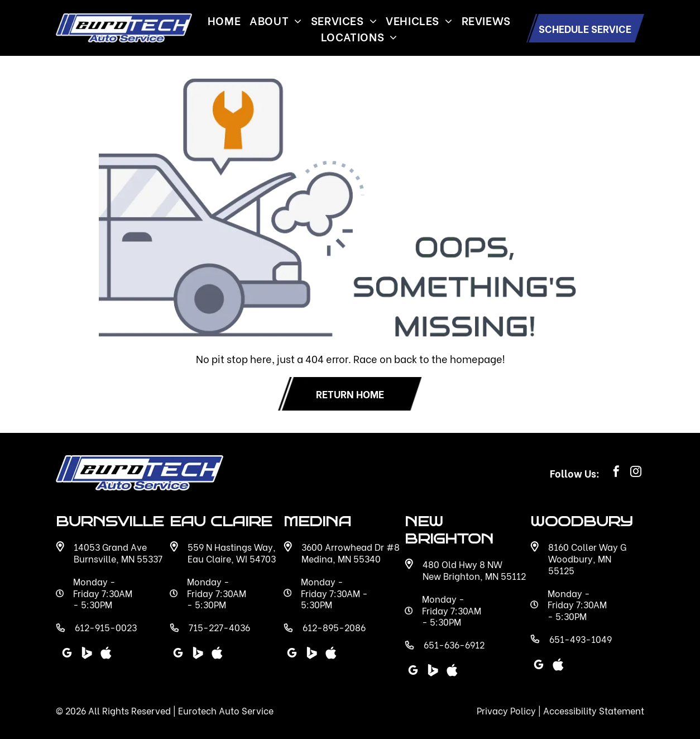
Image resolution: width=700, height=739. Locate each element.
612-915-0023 (106, 627)
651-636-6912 (454, 644)
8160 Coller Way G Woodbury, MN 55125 (587, 558)
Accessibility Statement (594, 710)
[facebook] (616, 473)
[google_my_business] (413, 672)
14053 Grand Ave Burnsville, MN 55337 (118, 552)
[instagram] (636, 473)
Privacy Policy (506, 710)
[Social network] (433, 672)
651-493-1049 (581, 639)
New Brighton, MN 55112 (474, 576)
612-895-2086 (334, 627)
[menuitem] (224, 20)
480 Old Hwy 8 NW (462, 564)
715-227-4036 (219, 627)
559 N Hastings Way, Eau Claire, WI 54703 (232, 552)
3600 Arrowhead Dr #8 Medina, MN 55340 (351, 552)
